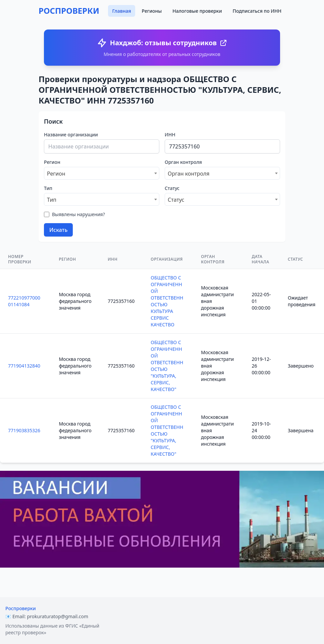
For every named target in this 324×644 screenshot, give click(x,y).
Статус (172, 188)
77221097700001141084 (24, 301)
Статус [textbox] (176, 200)
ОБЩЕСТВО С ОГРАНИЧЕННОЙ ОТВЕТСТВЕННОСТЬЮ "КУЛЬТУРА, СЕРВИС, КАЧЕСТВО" (167, 366)
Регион (52, 162)
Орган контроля (183, 162)
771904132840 (24, 366)
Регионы (152, 11)
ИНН (170, 135)
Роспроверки (21, 608)
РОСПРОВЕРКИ (69, 11)
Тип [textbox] (52, 200)
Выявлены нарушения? (78, 214)
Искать (58, 230)
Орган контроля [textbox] (189, 174)
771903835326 (24, 430)
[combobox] (102, 173)
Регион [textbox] (56, 174)
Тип (48, 188)
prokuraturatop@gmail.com (58, 616)
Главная (121, 11)
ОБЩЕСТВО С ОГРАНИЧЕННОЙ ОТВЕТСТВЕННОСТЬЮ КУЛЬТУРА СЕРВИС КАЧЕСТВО (167, 301)
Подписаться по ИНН (257, 11)
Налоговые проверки (197, 11)
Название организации (71, 135)
